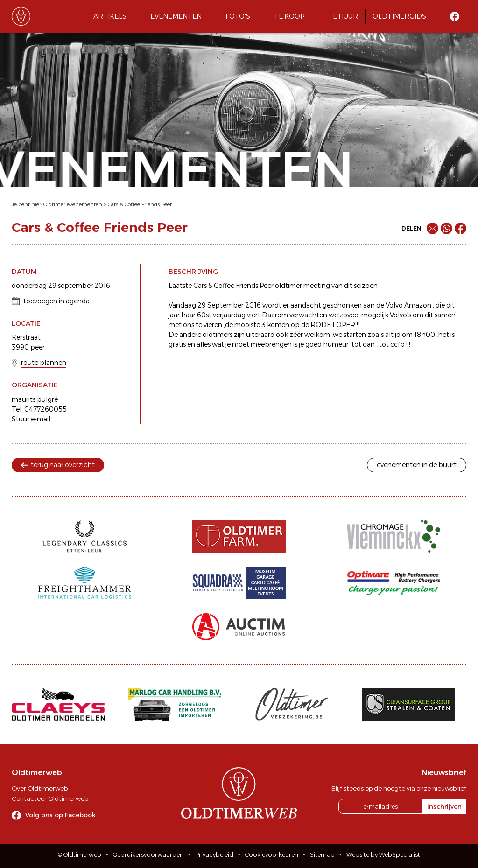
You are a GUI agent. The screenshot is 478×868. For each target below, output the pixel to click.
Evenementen (176, 16)
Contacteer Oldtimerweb (50, 798)
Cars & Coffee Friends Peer (140, 204)
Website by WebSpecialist (383, 855)
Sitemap (322, 855)
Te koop (289, 16)
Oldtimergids (399, 16)
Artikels (110, 16)
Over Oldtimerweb (40, 788)
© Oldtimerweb (80, 855)
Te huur (343, 16)
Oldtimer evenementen (73, 204)
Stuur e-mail (31, 419)
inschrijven (444, 806)
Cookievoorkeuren (272, 855)
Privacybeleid (214, 855)
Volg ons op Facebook (60, 815)
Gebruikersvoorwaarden (148, 855)
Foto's (238, 16)
